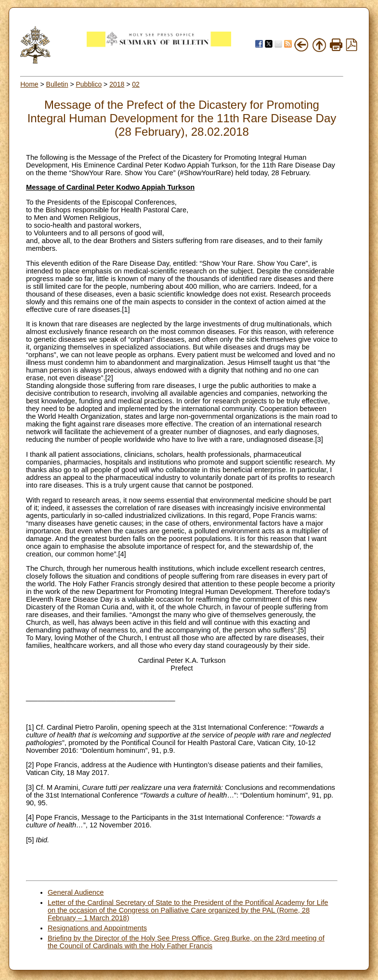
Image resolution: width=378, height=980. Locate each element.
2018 (117, 84)
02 (136, 84)
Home (29, 84)
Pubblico (89, 84)
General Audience (76, 892)
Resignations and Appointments (97, 928)
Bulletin (57, 84)
